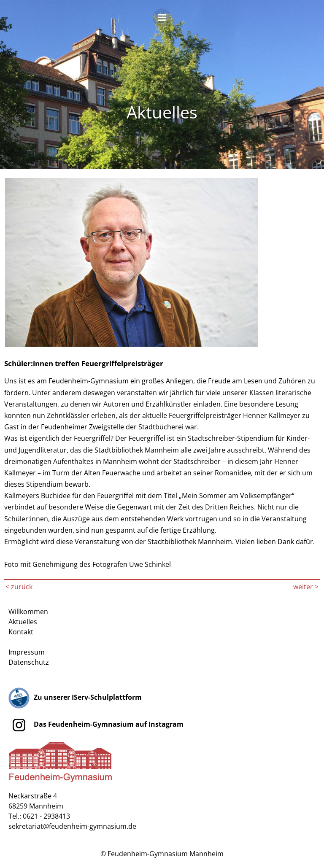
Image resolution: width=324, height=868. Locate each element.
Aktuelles (23, 622)
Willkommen (28, 612)
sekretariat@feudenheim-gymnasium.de (72, 826)
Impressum (27, 652)
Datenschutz (29, 662)
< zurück (19, 587)
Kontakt (21, 632)
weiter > (306, 587)
